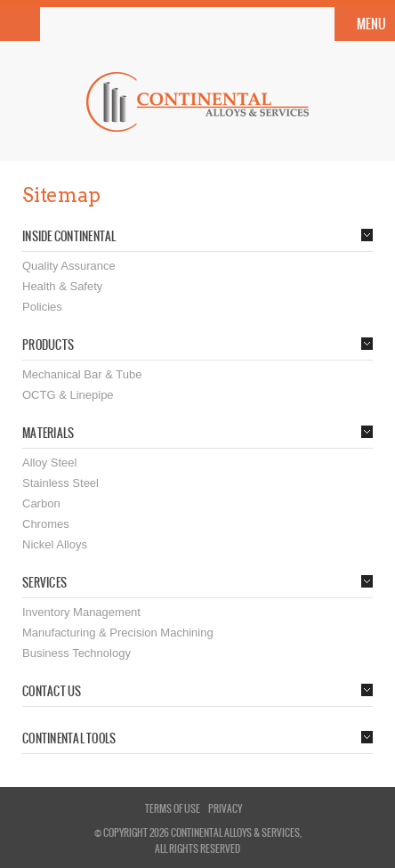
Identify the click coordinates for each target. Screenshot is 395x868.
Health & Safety (62, 286)
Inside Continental (69, 237)
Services (44, 583)
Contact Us (52, 692)
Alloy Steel (49, 462)
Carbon (41, 503)
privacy (225, 808)
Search (20, 24)
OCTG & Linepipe (68, 395)
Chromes (46, 524)
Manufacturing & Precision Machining (118, 633)
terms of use (173, 808)
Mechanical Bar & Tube (82, 374)
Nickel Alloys (55, 544)
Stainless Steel (60, 483)
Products (48, 345)
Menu (371, 24)
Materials (48, 434)
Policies (42, 307)
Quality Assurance (69, 266)
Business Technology (77, 653)
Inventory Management (81, 612)
